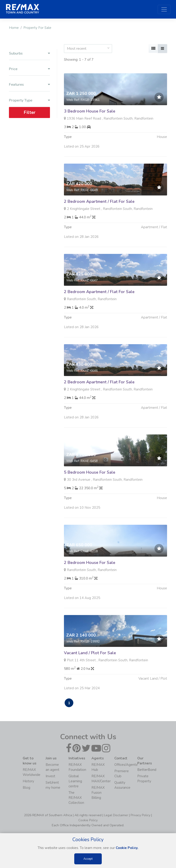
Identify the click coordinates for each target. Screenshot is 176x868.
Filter (30, 112)
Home (14, 28)
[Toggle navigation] (164, 9)
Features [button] (29, 85)
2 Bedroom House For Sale (90, 578)
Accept (88, 859)
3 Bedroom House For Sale (90, 111)
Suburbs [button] (29, 54)
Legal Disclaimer (116, 815)
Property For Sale (37, 28)
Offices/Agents (126, 765)
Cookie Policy (88, 820)
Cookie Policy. (127, 848)
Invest (50, 776)
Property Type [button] (29, 100)
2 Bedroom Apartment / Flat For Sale (99, 217)
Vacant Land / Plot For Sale (90, 669)
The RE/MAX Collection (76, 798)
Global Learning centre (75, 781)
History (28, 781)
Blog (26, 788)
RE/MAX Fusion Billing (98, 793)
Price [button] (29, 69)
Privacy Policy (140, 815)
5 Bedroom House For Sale (90, 488)
